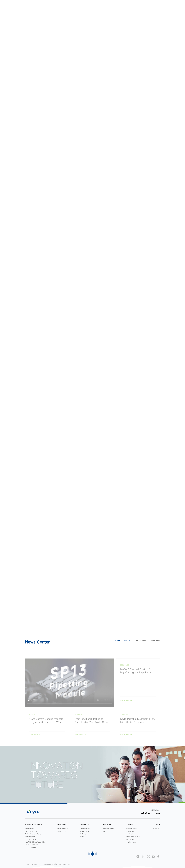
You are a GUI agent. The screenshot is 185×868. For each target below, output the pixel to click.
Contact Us (146, 7)
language (163, 7)
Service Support (120, 7)
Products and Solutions (71, 7)
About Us (134, 7)
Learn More (155, 641)
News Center (104, 7)
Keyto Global (90, 7)
